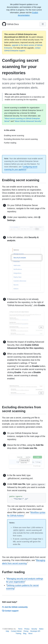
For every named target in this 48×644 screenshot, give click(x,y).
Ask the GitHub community (15, 607)
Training (18, 634)
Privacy (27, 629)
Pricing (26, 631)
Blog (25, 634)
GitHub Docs (13, 24)
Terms (20, 629)
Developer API (35, 631)
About (30, 634)
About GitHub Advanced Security (28, 121)
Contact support (10, 611)
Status (41, 629)
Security (34, 629)
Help (7, 631)
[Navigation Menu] (43, 24)
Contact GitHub (16, 631)
